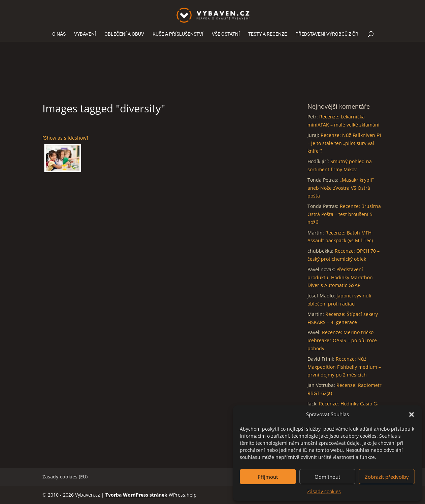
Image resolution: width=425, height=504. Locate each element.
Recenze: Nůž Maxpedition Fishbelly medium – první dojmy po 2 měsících (344, 367)
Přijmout (268, 477)
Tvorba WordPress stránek (136, 495)
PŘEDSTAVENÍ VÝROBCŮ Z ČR (327, 34)
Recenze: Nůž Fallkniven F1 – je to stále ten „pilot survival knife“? (345, 143)
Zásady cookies (324, 491)
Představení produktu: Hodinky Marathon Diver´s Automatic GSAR (340, 277)
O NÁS (59, 34)
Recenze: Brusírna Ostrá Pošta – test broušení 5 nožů (344, 214)
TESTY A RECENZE (268, 34)
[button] (412, 415)
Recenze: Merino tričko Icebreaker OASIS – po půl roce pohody (342, 340)
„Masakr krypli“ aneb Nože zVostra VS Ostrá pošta (341, 188)
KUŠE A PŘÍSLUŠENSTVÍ (178, 34)
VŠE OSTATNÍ (226, 34)
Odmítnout (327, 477)
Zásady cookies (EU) (65, 477)
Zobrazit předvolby (387, 477)
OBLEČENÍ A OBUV (124, 34)
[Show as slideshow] (65, 138)
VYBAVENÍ (85, 34)
